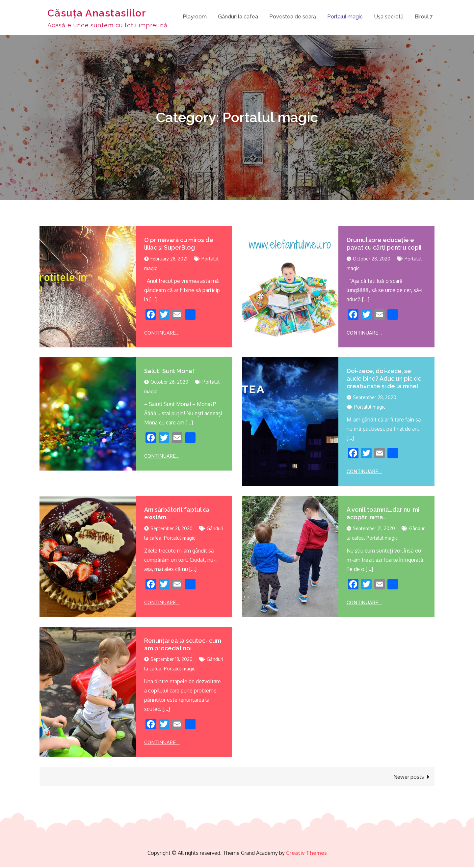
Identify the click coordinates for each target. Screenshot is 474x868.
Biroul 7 (424, 18)
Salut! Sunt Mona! (169, 372)
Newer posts (409, 778)
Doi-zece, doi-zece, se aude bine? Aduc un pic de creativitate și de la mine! (384, 380)
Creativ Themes (306, 854)
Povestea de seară (293, 18)
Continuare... (162, 334)
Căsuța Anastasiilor (98, 13)
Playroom (195, 18)
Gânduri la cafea (238, 18)
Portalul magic (345, 18)
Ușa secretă (389, 18)
